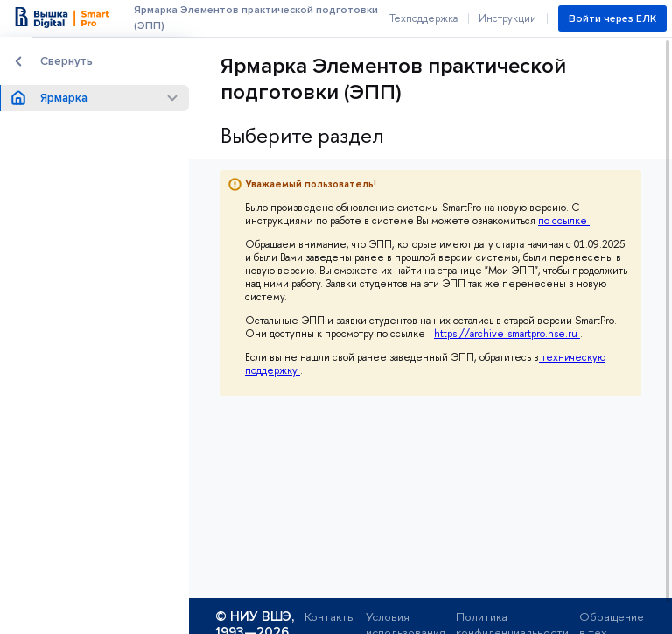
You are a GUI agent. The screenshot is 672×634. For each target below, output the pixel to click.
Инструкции (507, 18)
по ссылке (564, 221)
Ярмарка (64, 98)
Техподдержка (423, 18)
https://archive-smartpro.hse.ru (507, 334)
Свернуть (66, 61)
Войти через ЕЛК (612, 19)
